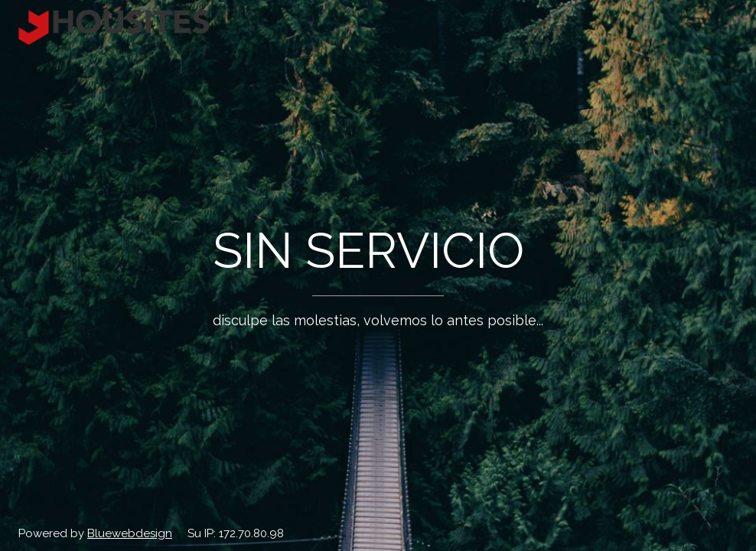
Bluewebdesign (130, 533)
